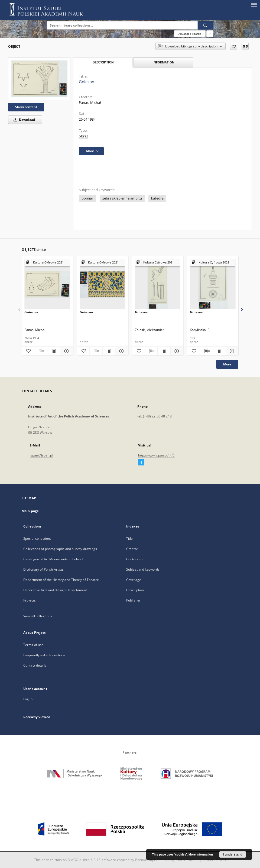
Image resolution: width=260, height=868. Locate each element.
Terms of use (33, 645)
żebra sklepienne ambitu (122, 198)
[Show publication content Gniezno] (54, 351)
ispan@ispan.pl (41, 455)
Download (23, 120)
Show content (26, 107)
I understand (233, 854)
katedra (157, 198)
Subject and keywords (143, 569)
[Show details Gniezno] (66, 351)
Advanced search (190, 34)
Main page (30, 511)
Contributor (135, 559)
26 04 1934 (87, 119)
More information (201, 854)
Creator (132, 549)
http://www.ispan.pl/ (156, 455)
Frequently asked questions (44, 655)
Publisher (133, 600)
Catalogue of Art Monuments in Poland (53, 559)
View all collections (38, 616)
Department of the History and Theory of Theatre (61, 580)
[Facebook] (141, 462)
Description (135, 590)
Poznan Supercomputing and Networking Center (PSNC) (181, 860)
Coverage (134, 580)
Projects (30, 600)
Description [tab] (103, 62)
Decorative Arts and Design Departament (55, 590)
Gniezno (31, 312)
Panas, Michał (90, 103)
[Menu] (254, 4)
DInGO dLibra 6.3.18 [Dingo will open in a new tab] (84, 860)
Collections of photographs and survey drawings (60, 549)
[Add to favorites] (234, 46)
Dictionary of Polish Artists (43, 569)
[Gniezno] (39, 79)
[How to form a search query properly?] (210, 34)
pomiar (87, 198)
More (227, 364)
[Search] (206, 25)
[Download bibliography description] (41, 351)
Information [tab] (163, 62)
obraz (83, 136)
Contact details (35, 665)
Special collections (37, 539)
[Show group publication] (47, 263)
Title (130, 539)
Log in (28, 699)
